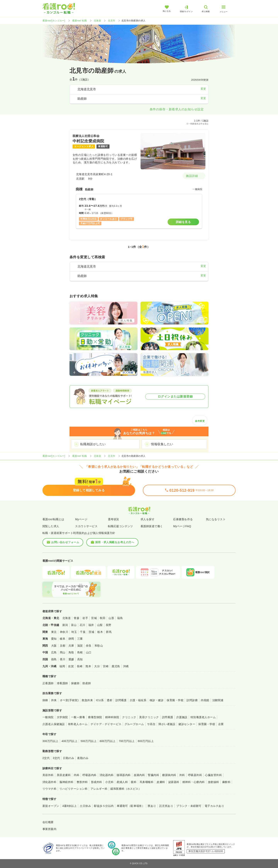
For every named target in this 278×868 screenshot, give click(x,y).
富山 (74, 625)
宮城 (94, 618)
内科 (77, 775)
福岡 (62, 666)
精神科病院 (112, 717)
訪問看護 (121, 700)
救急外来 (87, 700)
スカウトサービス (86, 526)
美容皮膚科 (64, 775)
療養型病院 (95, 717)
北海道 (97, 21)
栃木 (100, 632)
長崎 (80, 666)
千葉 (83, 632)
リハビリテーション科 (73, 789)
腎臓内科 (153, 775)
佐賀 (71, 666)
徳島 (54, 659)
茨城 (91, 632)
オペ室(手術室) (69, 700)
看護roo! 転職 (80, 21)
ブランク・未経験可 (189, 806)
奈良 (89, 646)
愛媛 (71, 659)
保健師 (75, 683)
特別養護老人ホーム (203, 717)
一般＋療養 (78, 717)
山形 (111, 618)
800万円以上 (146, 741)
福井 (91, 625)
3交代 (56, 758)
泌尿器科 (174, 782)
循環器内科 (124, 775)
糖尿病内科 (169, 775)
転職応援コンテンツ (120, 526)
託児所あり (166, 806)
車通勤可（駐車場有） (131, 806)
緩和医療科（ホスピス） (126, 789)
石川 (83, 625)
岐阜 (63, 639)
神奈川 (64, 632)
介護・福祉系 (138, 700)
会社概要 (48, 822)
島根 (80, 652)
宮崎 (106, 666)
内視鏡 (205, 700)
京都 (63, 646)
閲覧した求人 (51, 526)
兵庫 (71, 646)
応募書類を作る (183, 519)
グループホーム (134, 724)
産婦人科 (122, 782)
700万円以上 (127, 741)
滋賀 (80, 646)
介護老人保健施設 (54, 724)
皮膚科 (161, 782)
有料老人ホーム (78, 724)
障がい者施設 (167, 724)
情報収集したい (162, 444)
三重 (80, 639)
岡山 (63, 652)
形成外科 (97, 782)
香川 (63, 659)
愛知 (54, 639)
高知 (80, 659)
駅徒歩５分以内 (104, 806)
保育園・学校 (175, 700)
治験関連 (218, 700)
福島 (120, 618)
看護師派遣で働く (152, 526)
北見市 (111, 21)
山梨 (100, 625)
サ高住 (151, 724)
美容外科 (48, 775)
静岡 (71, 639)
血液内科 (139, 775)
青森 (77, 618)
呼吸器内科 (89, 775)
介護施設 (182, 717)
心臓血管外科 (213, 775)
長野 (109, 625)
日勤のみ (69, 758)
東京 (54, 632)
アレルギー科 (99, 789)
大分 (97, 666)
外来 (54, 700)
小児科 (109, 782)
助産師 (87, 683)
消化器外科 (49, 782)
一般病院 (48, 717)
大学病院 (62, 717)
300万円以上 (50, 741)
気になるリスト (216, 519)
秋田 (103, 618)
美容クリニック (149, 717)
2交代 (46, 758)
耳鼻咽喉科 (147, 782)
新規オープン (51, 806)
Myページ (81, 519)
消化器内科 (107, 775)
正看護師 (48, 683)
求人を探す (147, 519)
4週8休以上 (69, 806)
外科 (182, 775)
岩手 (85, 618)
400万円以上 (70, 741)
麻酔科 (226, 782)
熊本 (88, 666)
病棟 (45, 700)
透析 (110, 700)
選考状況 (114, 519)
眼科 (134, 782)
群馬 (109, 632)
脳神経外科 (66, 782)
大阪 (54, 646)
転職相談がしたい (93, 444)
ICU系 (100, 700)
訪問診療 (192, 700)
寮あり (152, 806)
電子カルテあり (214, 806)
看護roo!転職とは (53, 519)
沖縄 (126, 666)
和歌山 (99, 646)
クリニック (129, 717)
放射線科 (214, 782)
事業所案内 (49, 829)
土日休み (85, 806)
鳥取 (71, 652)
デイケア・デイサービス (106, 724)
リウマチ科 (49, 789)
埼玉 (74, 632)
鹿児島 (116, 666)
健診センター (187, 724)
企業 (221, 724)
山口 (89, 652)
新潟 (65, 625)
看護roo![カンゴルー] (54, 21)
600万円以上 (108, 741)
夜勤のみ (83, 758)
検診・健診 (157, 700)
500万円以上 (89, 741)
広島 (54, 652)
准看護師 (62, 683)
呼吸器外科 (195, 775)
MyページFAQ (182, 526)
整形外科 (82, 782)
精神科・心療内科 (194, 782)
